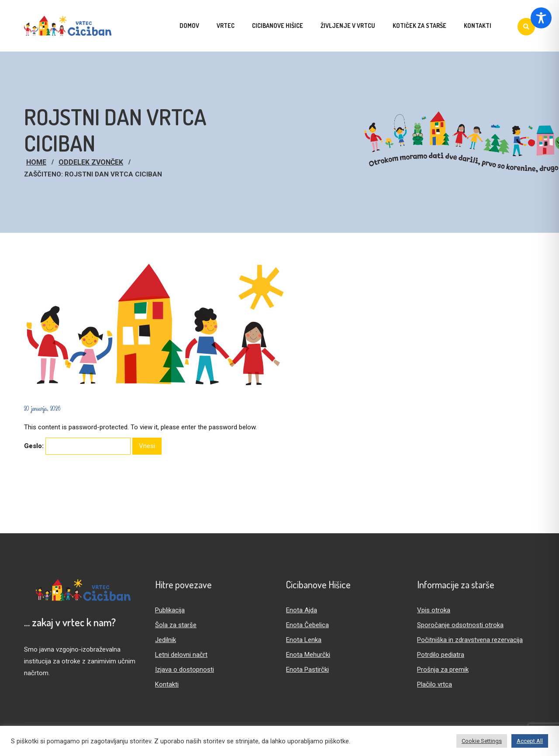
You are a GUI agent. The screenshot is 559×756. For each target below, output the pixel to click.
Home (36, 162)
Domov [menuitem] (189, 26)
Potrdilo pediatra (441, 655)
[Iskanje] (526, 27)
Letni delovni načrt (181, 655)
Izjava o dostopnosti (185, 670)
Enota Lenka (304, 640)
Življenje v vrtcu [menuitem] (348, 26)
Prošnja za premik (443, 670)
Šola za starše (176, 625)
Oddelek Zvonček (91, 162)
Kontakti (167, 684)
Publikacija (170, 610)
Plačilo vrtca (435, 684)
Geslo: (77, 446)
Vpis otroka (434, 610)
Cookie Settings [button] (482, 741)
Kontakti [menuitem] (478, 26)
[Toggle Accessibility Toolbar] (541, 18)
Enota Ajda (302, 610)
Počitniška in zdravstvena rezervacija (470, 640)
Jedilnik (166, 640)
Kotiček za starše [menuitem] (419, 26)
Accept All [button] (530, 741)
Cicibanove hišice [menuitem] (278, 26)
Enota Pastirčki (307, 670)
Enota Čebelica (307, 625)
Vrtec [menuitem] (226, 26)
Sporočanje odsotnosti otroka (460, 625)
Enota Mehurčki (308, 655)
